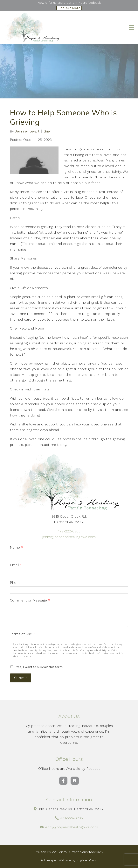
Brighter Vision (87, 860)
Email (16, 565)
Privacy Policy (45, 852)
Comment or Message (30, 600)
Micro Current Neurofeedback (81, 852)
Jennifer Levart (27, 131)
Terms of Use (23, 634)
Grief (47, 131)
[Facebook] (63, 781)
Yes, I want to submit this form (39, 667)
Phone (15, 583)
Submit (21, 678)
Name (17, 547)
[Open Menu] (131, 27)
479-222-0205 (69, 531)
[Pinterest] (75, 781)
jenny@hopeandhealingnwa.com (69, 537)
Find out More (69, 8)
